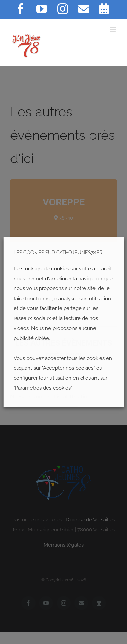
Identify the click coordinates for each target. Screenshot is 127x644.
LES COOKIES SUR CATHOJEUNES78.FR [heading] (58, 253)
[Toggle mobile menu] (113, 30)
